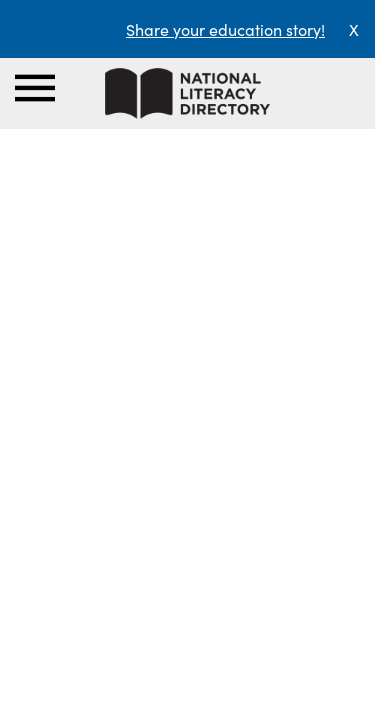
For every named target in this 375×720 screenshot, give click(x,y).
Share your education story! (225, 29)
